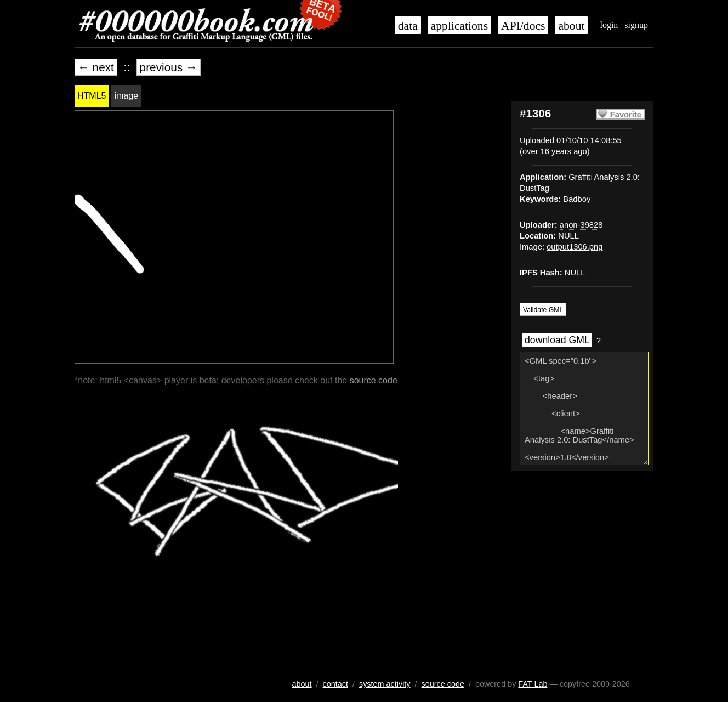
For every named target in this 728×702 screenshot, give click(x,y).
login (609, 25)
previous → (169, 67)
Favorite (626, 115)
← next (96, 67)
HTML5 (92, 96)
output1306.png (575, 247)
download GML (557, 340)
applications (459, 26)
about (571, 26)
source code (374, 380)
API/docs (523, 26)
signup (636, 25)
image (126, 96)
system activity (385, 684)
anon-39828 (581, 225)
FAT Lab (533, 684)
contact (335, 684)
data (408, 26)
